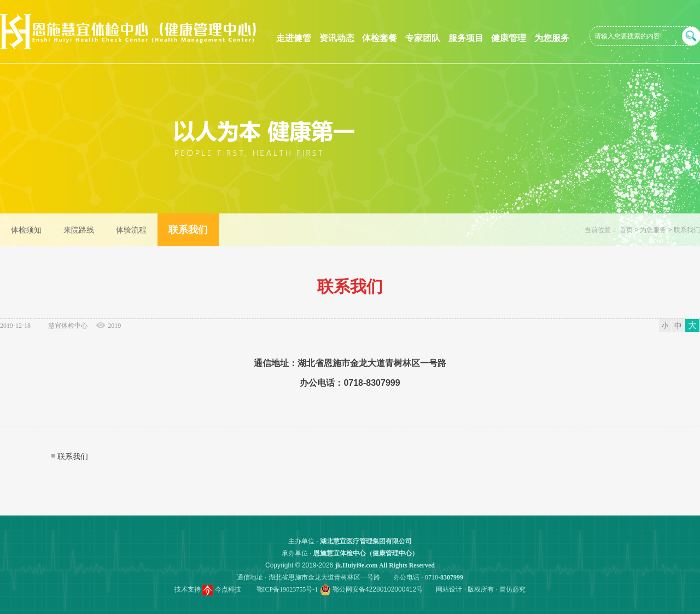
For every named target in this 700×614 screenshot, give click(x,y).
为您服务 (552, 38)
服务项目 (466, 38)
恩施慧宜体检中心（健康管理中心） (366, 553)
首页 (626, 230)
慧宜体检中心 (68, 326)
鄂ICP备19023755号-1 (287, 589)
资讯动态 (337, 38)
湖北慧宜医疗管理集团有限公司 (366, 541)
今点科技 (228, 589)
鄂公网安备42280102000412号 (378, 589)
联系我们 (687, 230)
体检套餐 (380, 38)
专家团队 (423, 38)
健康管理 (509, 38)
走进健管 (294, 38)
